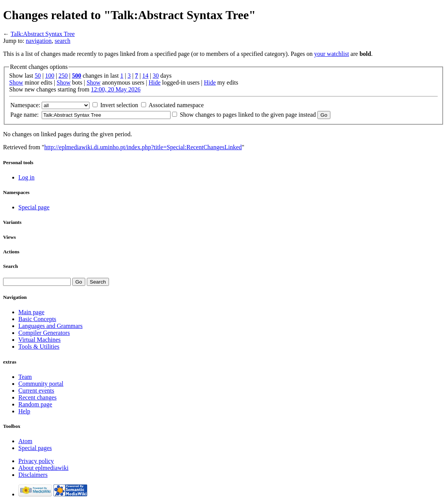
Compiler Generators (44, 333)
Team (25, 377)
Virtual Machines (40, 340)
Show (16, 82)
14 (145, 76)
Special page (34, 207)
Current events (36, 391)
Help (24, 411)
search (63, 41)
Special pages (35, 448)
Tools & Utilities (39, 347)
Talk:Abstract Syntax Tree (43, 34)
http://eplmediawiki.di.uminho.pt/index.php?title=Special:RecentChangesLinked (143, 147)
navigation (39, 41)
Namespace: (25, 105)
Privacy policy (36, 461)
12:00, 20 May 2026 (116, 89)
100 (50, 76)
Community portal (41, 384)
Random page (35, 404)
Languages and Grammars (50, 326)
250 (63, 76)
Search (11, 266)
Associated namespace (176, 105)
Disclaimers (33, 475)
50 (38, 76)
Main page (31, 312)
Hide (155, 82)
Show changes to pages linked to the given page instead (248, 115)
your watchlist (332, 54)
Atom (25, 441)
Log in (26, 177)
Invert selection (119, 105)
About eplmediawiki (43, 468)
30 (156, 76)
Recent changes (37, 397)
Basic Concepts (37, 319)
